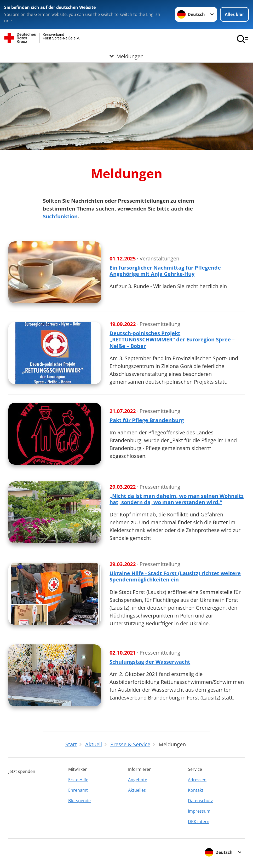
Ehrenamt (78, 790)
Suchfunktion (60, 216)
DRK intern (199, 822)
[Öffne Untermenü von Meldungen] (126, 56)
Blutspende (79, 801)
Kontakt (196, 790)
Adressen (197, 780)
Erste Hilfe (78, 780)
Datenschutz (200, 801)
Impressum (199, 811)
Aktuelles (137, 790)
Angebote (138, 780)
